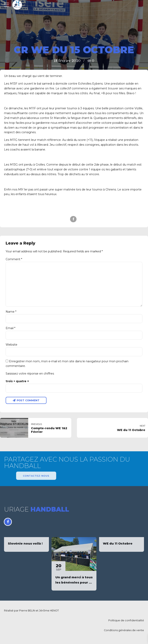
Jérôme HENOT (49, 612)
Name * (11, 312)
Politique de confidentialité (126, 622)
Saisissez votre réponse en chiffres (30, 374)
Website (11, 345)
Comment (14, 259)
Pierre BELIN (27, 612)
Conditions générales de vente (124, 631)
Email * (10, 329)
